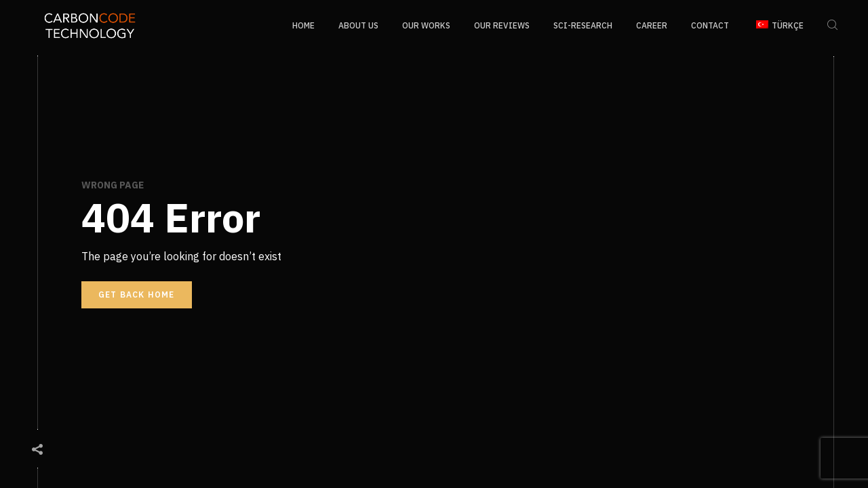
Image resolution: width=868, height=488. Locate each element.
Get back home (137, 294)
